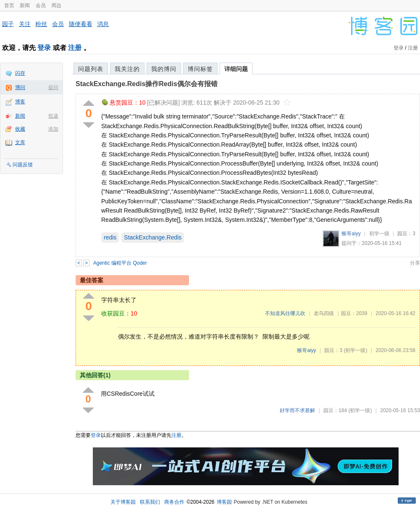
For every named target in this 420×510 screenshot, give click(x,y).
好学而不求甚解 (297, 410)
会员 (41, 5)
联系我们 (150, 502)
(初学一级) (355, 350)
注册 (75, 48)
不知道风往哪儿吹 (285, 313)
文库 (20, 142)
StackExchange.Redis (153, 237)
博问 (20, 87)
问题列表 (91, 69)
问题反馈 (23, 165)
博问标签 (200, 69)
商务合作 (174, 502)
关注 (25, 24)
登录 (44, 48)
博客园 (224, 502)
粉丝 (41, 24)
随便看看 (81, 24)
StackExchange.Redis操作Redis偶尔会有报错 (147, 84)
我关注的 (127, 69)
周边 (56, 5)
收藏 (20, 129)
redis (110, 237)
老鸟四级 (324, 313)
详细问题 (236, 69)
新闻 (25, 5)
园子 (8, 24)
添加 (53, 129)
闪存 (20, 73)
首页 (9, 5)
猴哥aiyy (351, 234)
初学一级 (379, 234)
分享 (415, 263)
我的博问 (164, 69)
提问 (53, 87)
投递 (53, 116)
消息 (103, 24)
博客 (20, 102)
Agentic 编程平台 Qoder (120, 263)
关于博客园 (123, 502)
